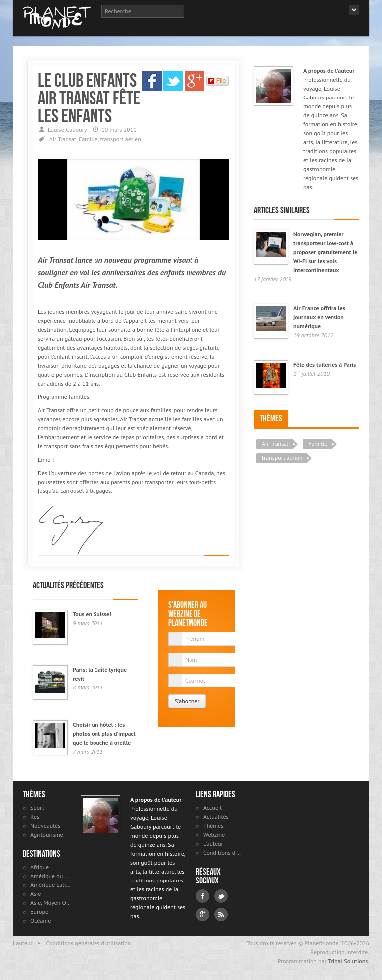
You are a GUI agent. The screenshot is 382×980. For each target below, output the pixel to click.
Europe (39, 912)
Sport (37, 808)
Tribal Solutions (348, 961)
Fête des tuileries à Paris (325, 364)
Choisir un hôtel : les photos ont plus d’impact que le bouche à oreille (104, 734)
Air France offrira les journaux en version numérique (319, 317)
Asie (36, 894)
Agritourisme (47, 834)
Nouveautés (45, 826)
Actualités (216, 817)
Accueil (213, 808)
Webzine (214, 834)
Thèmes (271, 418)
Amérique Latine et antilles (50, 885)
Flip (217, 81)
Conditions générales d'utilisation (89, 943)
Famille (88, 139)
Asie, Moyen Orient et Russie (50, 903)
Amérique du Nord (50, 876)
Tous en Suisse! (92, 614)
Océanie (41, 921)
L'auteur (213, 843)
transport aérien (120, 139)
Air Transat (63, 139)
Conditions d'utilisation (224, 852)
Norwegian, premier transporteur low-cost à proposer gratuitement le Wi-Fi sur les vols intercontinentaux (325, 252)
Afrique (40, 867)
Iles (35, 817)
